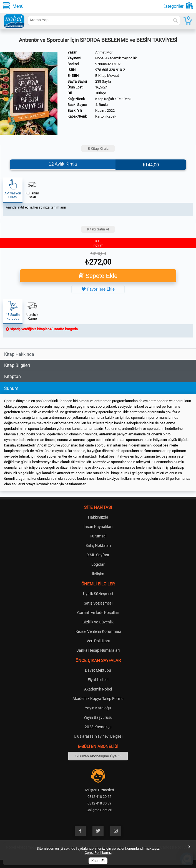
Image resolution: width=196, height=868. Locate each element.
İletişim (98, 574)
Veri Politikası (98, 641)
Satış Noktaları (98, 545)
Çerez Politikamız (98, 853)
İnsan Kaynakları (98, 527)
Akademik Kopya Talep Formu (98, 699)
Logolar (98, 564)
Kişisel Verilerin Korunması (98, 631)
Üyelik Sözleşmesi (98, 594)
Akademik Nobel (98, 689)
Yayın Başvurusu (98, 717)
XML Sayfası (98, 555)
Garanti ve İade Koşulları (98, 613)
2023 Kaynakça (98, 727)
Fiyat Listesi (98, 680)
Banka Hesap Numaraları (98, 650)
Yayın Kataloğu (98, 708)
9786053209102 (108, 64)
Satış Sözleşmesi (98, 603)
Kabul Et (98, 861)
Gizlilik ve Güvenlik (98, 622)
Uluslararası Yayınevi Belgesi (98, 736)
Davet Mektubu (98, 670)
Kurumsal (98, 536)
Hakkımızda (98, 517)
